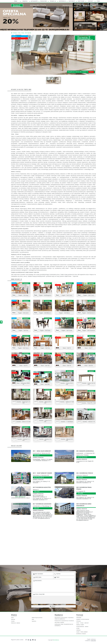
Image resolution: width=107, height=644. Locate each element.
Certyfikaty (72, 1)
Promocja (53, 1)
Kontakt (90, 1)
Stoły (19, 33)
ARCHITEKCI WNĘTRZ (59, 623)
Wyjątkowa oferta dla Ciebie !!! (81, 72)
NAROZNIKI (79, 618)
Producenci (44, 1)
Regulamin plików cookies (17, 640)
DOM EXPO (93, 641)
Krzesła (13, 621)
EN (93, 6)
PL (92, 6)
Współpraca (62, 1)
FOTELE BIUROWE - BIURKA (82, 627)
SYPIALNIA (79, 621)
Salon (12, 618)
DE (95, 6)
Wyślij (54, 606)
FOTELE (78, 628)
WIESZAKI (78, 630)
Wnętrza (25, 1)
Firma (16, 1)
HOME (98, 1)
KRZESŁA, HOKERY (80, 625)
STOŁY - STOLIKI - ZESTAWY (83, 623)
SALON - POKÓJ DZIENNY (82, 632)
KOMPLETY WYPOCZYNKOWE (83, 619)
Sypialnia (34, 621)
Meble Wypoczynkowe (37, 618)
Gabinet (13, 619)
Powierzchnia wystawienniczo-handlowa (64, 621)
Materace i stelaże (16, 623)
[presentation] (55, 600)
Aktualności (34, 1)
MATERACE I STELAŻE (81, 634)
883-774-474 (41, 5)
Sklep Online (81, 1)
